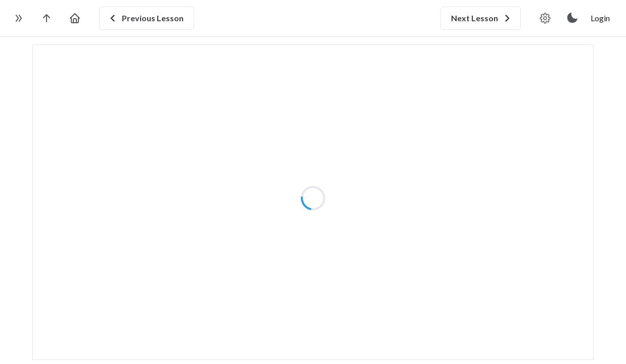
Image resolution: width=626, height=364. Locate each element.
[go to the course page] (47, 18)
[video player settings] (545, 18)
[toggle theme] (573, 18)
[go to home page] (75, 18)
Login (600, 18)
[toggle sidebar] (18, 18)
